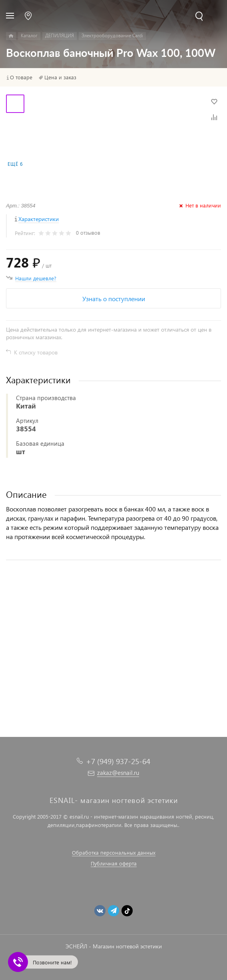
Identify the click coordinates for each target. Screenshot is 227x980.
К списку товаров (36, 352)
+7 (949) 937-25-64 (118, 761)
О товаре (21, 77)
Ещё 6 (15, 164)
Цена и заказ (60, 77)
